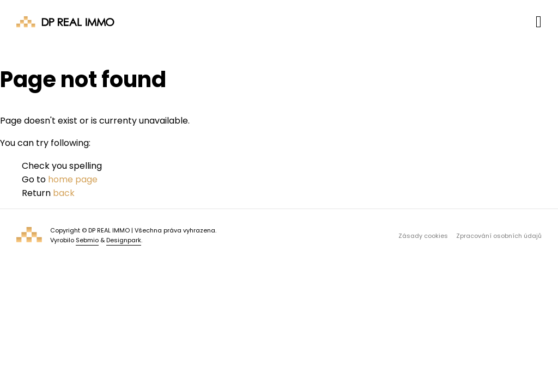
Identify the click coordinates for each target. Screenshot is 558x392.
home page (73, 179)
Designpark (124, 240)
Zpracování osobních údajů (499, 236)
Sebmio (87, 240)
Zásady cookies (423, 236)
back (64, 193)
